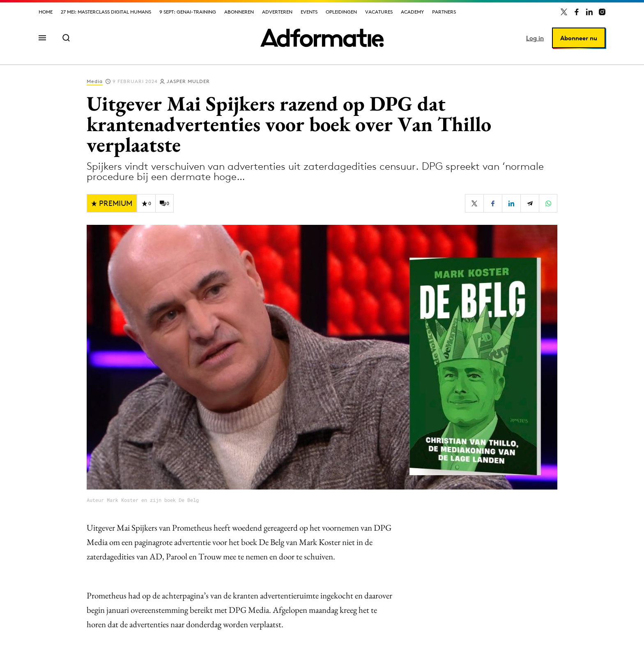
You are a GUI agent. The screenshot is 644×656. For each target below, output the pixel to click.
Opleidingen (341, 12)
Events (309, 12)
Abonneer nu (579, 38)
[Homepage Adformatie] (322, 38)
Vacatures (379, 12)
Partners (444, 12)
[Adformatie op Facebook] (577, 12)
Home (46, 12)
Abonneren (239, 12)
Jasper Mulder (188, 81)
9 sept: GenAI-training (188, 12)
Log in (535, 38)
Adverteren (277, 12)
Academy (412, 12)
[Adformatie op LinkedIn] (589, 12)
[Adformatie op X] (564, 12)
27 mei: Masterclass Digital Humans (106, 12)
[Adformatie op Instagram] (602, 12)
